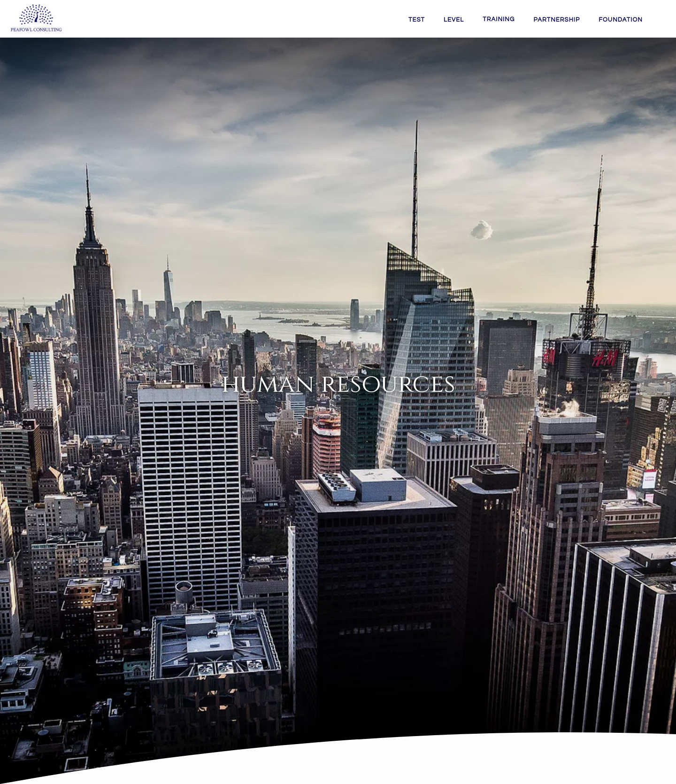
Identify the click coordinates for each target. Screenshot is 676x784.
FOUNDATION (621, 20)
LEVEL (454, 20)
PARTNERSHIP (557, 20)
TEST (417, 20)
